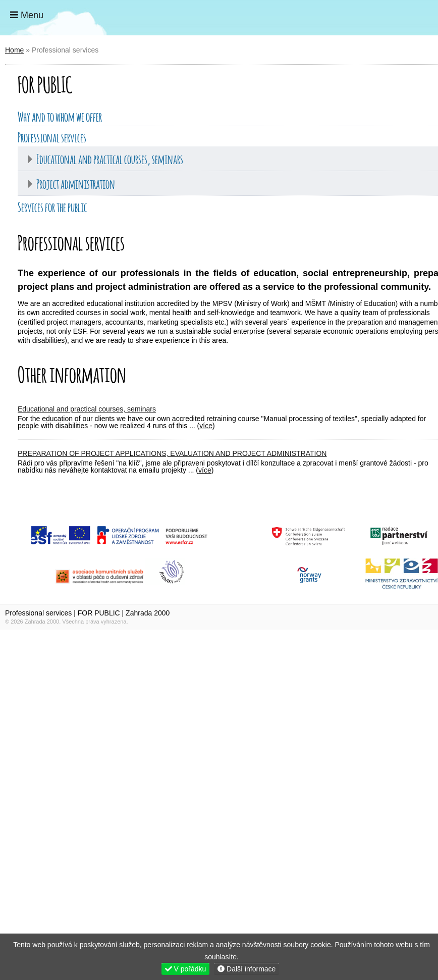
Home (399, 18)
